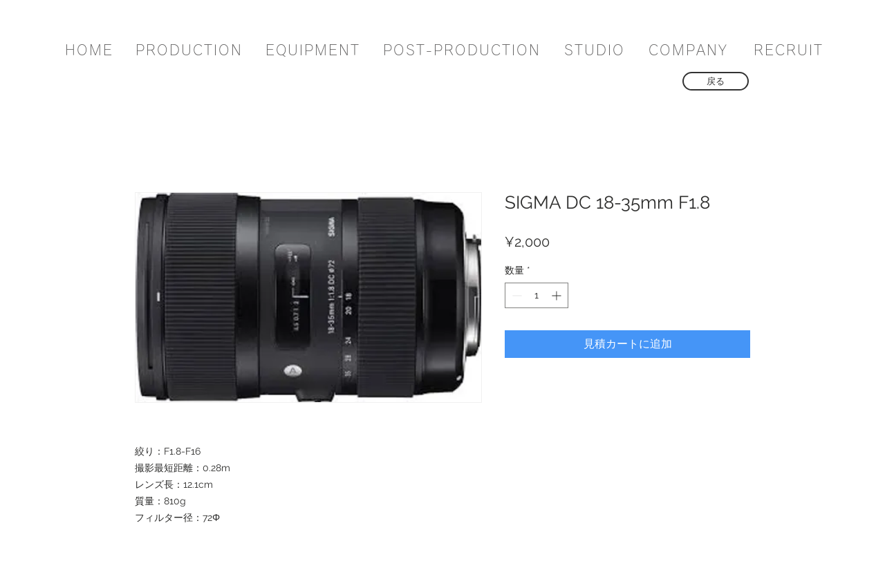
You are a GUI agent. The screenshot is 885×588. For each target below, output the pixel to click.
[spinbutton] (537, 295)
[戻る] (716, 81)
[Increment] (558, 295)
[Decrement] (515, 295)
